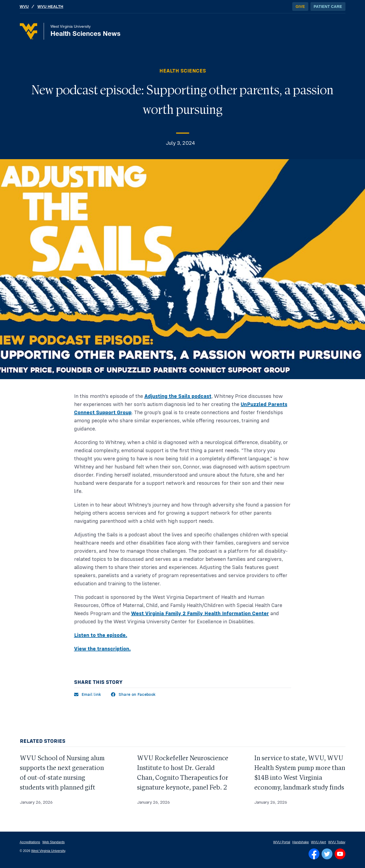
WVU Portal (282, 842)
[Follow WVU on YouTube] (340, 854)
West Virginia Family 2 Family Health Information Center (200, 614)
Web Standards (54, 842)
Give (300, 7)
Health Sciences (183, 71)
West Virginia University (48, 851)
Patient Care (328, 7)
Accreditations (30, 842)
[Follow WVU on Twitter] (327, 854)
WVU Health (50, 7)
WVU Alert (318, 842)
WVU (24, 7)
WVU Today (337, 842)
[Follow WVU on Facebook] (314, 854)
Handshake (301, 842)
